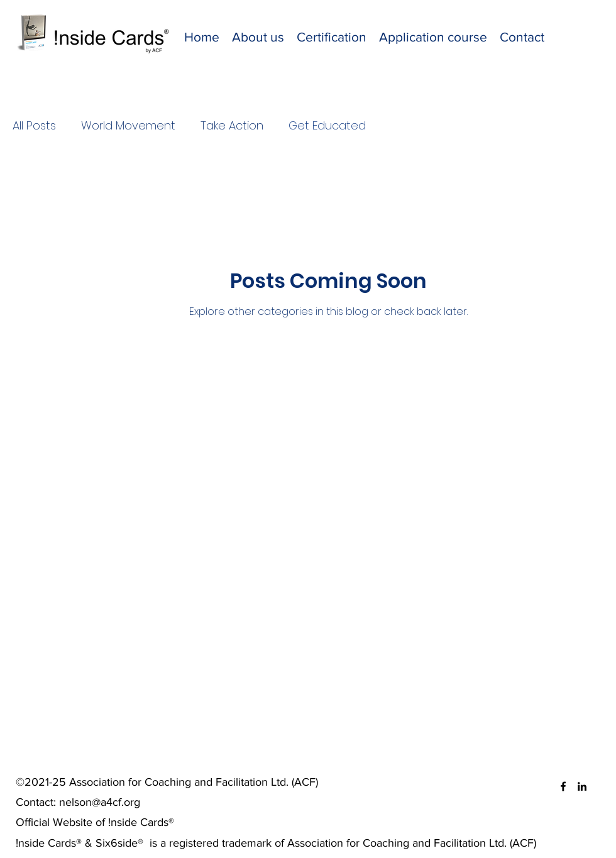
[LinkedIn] (582, 786)
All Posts (34, 125)
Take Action (232, 125)
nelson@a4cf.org (100, 802)
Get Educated (327, 125)
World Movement (128, 125)
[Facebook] (563, 786)
